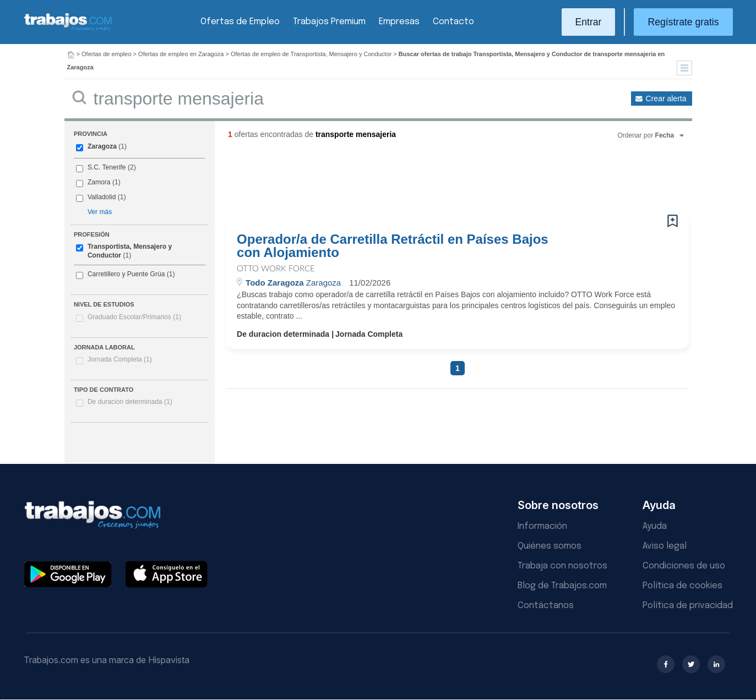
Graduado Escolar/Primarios (134, 317)
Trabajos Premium (329, 22)
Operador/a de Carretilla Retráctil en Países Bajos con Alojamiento (393, 246)
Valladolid (102, 197)
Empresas (399, 22)
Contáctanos (546, 606)
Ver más (100, 212)
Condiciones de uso (684, 566)
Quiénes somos (550, 546)
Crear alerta (666, 99)
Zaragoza (102, 146)
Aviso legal (665, 546)
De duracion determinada (130, 402)
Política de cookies (682, 586)
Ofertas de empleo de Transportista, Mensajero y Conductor (311, 54)
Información (542, 526)
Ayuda (655, 526)
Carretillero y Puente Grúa (126, 274)
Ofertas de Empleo (240, 22)
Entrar (589, 22)
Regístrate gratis (683, 22)
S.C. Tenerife (107, 167)
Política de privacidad (688, 606)
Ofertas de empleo (107, 54)
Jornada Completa (120, 359)
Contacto (453, 22)
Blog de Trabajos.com (562, 586)
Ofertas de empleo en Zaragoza (181, 54)
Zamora (99, 182)
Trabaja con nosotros (562, 566)
